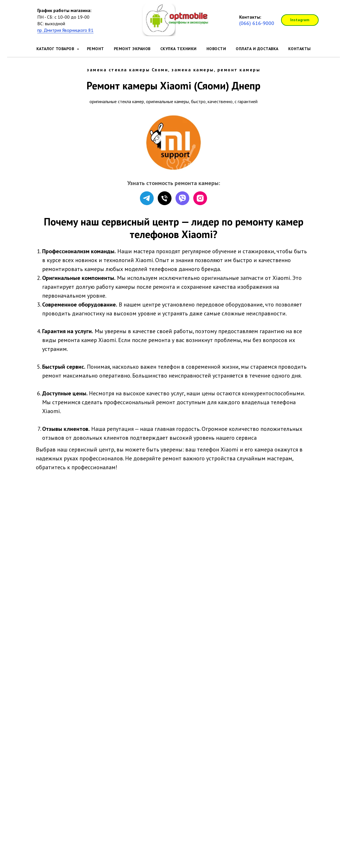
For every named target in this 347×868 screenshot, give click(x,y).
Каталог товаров (56, 49)
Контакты (300, 49)
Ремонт (95, 49)
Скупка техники (179, 49)
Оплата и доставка (257, 49)
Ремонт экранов (132, 49)
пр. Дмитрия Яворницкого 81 (65, 30)
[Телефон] (165, 198)
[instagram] (200, 198)
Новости (216, 49)
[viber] (182, 198)
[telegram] (147, 198)
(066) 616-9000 (257, 23)
